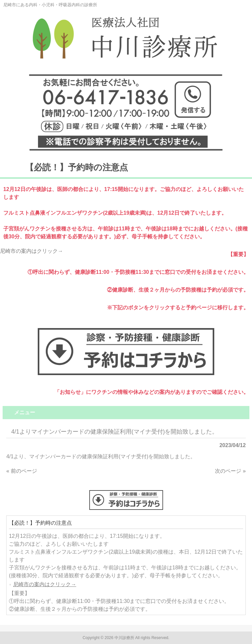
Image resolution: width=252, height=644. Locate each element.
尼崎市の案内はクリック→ (31, 251)
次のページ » (230, 471)
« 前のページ (21, 471)
